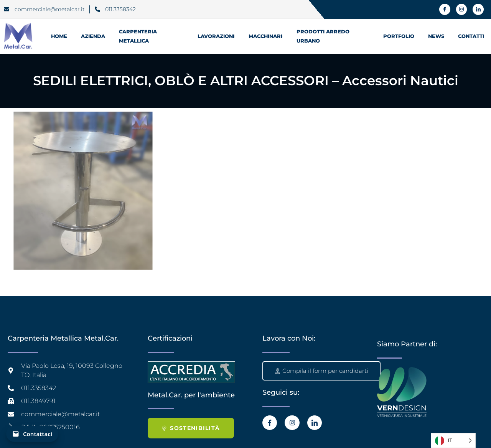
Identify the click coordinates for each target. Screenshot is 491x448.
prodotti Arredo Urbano (323, 36)
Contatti (471, 36)
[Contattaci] (32, 434)
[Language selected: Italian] (453, 441)
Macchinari (266, 36)
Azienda (93, 36)
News (436, 36)
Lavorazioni (216, 36)
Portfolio (399, 36)
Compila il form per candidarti (321, 371)
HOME (59, 36)
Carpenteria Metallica (138, 36)
